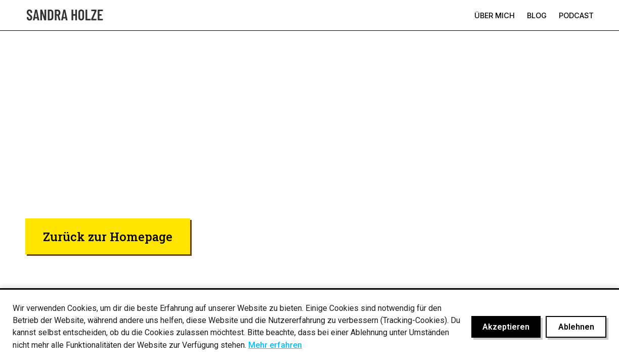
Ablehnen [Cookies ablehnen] (576, 327)
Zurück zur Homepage (108, 236)
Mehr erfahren (275, 345)
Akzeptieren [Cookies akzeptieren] (506, 327)
